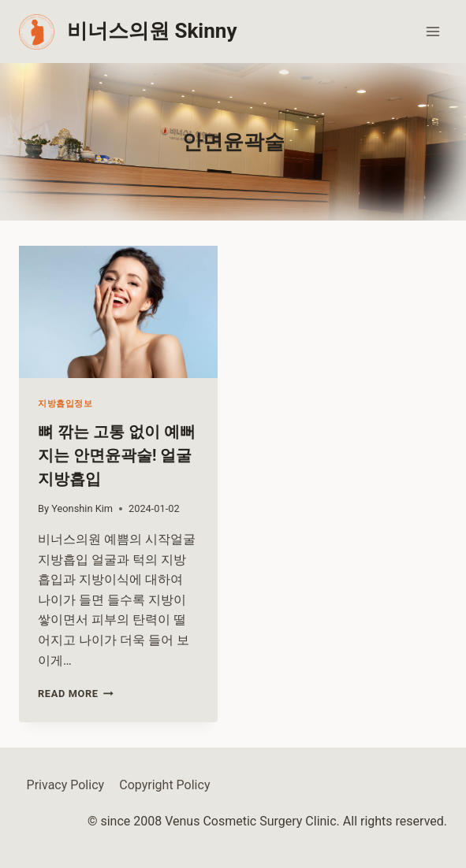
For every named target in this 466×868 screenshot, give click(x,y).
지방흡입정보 (65, 404)
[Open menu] (432, 31)
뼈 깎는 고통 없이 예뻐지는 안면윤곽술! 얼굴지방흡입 (117, 455)
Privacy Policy (66, 785)
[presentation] (118, 312)
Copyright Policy (164, 785)
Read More (76, 694)
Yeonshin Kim (82, 508)
